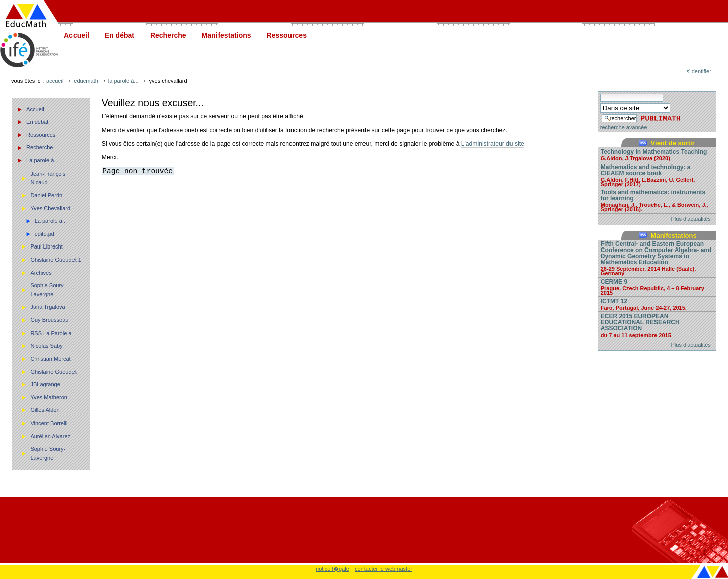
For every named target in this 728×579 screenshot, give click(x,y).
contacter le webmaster (384, 569)
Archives (41, 273)
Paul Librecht (46, 246)
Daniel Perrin (46, 195)
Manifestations (227, 35)
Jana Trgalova (48, 307)
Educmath (86, 81)
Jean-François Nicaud (48, 178)
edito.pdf (45, 234)
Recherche (168, 35)
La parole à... (124, 81)
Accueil (77, 35)
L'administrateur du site (493, 144)
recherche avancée (624, 127)
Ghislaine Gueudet (53, 372)
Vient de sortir (673, 143)
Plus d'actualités (691, 219)
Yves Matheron (49, 397)
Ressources (287, 35)
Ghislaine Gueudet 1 (56, 260)
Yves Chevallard (50, 208)
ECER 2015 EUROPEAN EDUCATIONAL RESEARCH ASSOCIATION (657, 325)
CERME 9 (657, 287)
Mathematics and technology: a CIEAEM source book (657, 175)
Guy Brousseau (49, 320)
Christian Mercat (50, 359)
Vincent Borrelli (49, 423)
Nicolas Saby (46, 346)
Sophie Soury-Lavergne (48, 290)
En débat (120, 35)
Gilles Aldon (45, 410)
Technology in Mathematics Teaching (657, 155)
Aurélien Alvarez (50, 436)
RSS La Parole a (51, 333)
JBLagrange (45, 384)
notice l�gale (333, 569)
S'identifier (699, 71)
